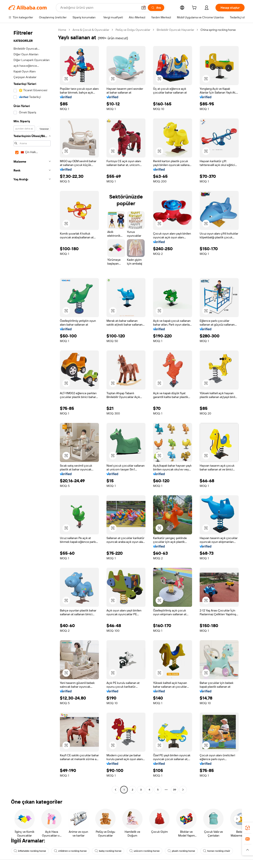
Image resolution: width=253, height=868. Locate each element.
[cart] (195, 8)
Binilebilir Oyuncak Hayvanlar (175, 30)
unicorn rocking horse (145, 851)
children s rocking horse (70, 851)
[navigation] (32, 410)
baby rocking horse (108, 851)
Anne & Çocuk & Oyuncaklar (91, 30)
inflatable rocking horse (30, 851)
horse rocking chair (217, 851)
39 (175, 790)
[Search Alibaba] (99, 8)
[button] (144, 8)
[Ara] (156, 8)
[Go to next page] (183, 790)
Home (62, 30)
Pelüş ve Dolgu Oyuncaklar (133, 30)
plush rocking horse (181, 851)
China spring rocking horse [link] (218, 30)
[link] (248, 828)
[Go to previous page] (116, 790)
